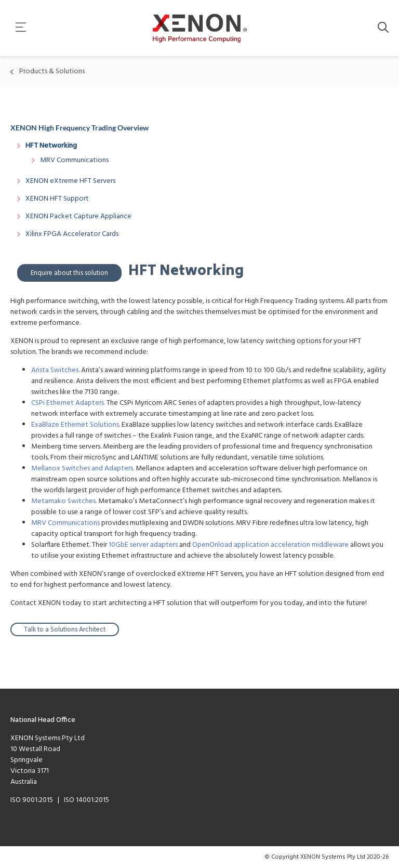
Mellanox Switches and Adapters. (83, 469)
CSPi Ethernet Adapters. (68, 403)
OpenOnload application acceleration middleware (270, 545)
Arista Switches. (55, 370)
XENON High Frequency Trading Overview (79, 128)
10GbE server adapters (143, 545)
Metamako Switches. (64, 501)
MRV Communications (65, 523)
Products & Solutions (52, 71)
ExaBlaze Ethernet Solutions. (76, 425)
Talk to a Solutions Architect (65, 630)
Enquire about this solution (69, 273)
